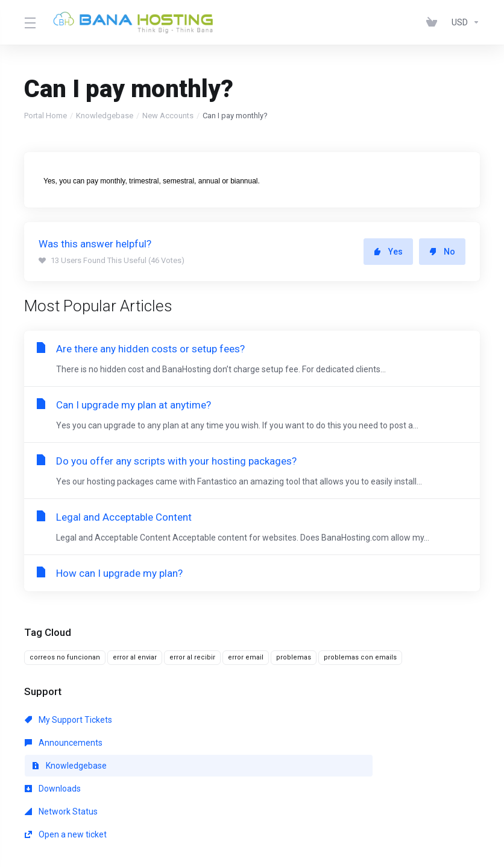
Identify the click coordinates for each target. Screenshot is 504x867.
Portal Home (46, 116)
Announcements (209, 720)
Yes (388, 252)
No (442, 252)
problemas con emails (360, 657)
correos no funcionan (65, 657)
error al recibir (192, 657)
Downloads (53, 743)
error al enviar (135, 657)
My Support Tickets (68, 720)
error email (246, 657)
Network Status (207, 743)
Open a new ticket (358, 743)
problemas (294, 657)
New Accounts (168, 116)
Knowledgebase (105, 116)
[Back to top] (252, 823)
